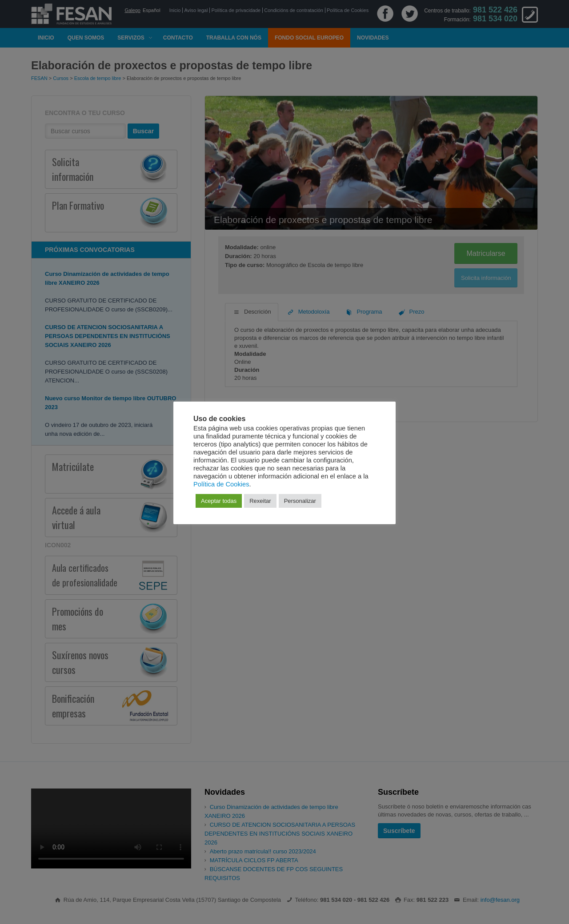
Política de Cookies (221, 484)
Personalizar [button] (300, 501)
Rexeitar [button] (260, 501)
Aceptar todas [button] (219, 501)
